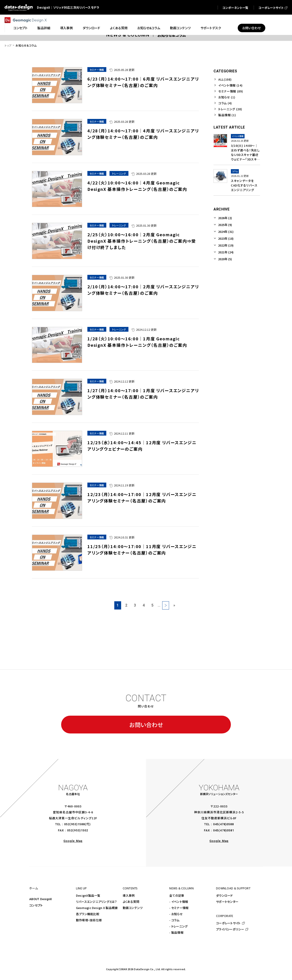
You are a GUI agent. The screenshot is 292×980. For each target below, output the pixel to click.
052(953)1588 (74, 824)
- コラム (174, 920)
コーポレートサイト (228, 923)
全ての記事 (177, 895)
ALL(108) (225, 79)
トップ (8, 45)
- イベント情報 (179, 902)
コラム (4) (225, 103)
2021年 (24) (226, 252)
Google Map (73, 841)
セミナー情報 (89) (231, 91)
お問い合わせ (146, 725)
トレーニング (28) (230, 109)
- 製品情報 (176, 932)
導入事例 (129, 895)
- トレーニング (178, 926)
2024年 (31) (226, 232)
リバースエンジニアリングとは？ (96, 902)
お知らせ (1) (227, 97)
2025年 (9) (225, 225)
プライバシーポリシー (230, 929)
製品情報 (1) (227, 115)
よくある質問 (131, 902)
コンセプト (36, 905)
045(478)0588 (223, 824)
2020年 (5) (225, 259)
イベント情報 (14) (230, 85)
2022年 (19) (226, 245)
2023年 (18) (226, 238)
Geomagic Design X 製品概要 (97, 908)
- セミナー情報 (179, 908)
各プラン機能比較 (88, 914)
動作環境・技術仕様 (89, 920)
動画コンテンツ (133, 908)
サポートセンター (227, 902)
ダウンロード (224, 895)
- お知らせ (176, 914)
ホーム (34, 888)
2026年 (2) (225, 218)
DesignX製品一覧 (88, 895)
